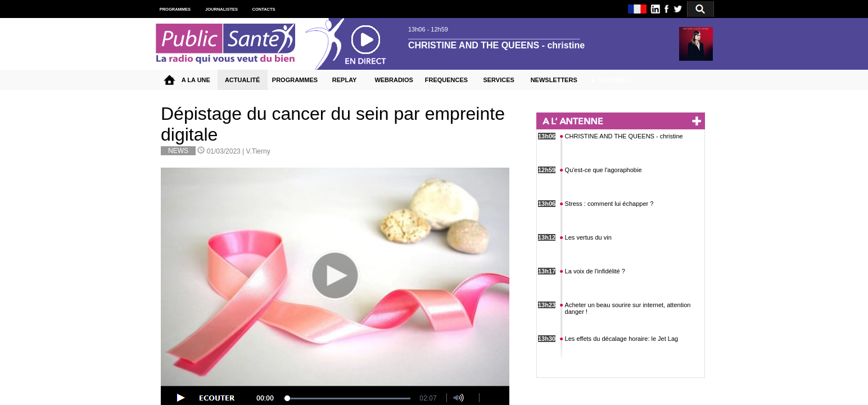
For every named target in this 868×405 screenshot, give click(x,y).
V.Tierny (258, 151)
